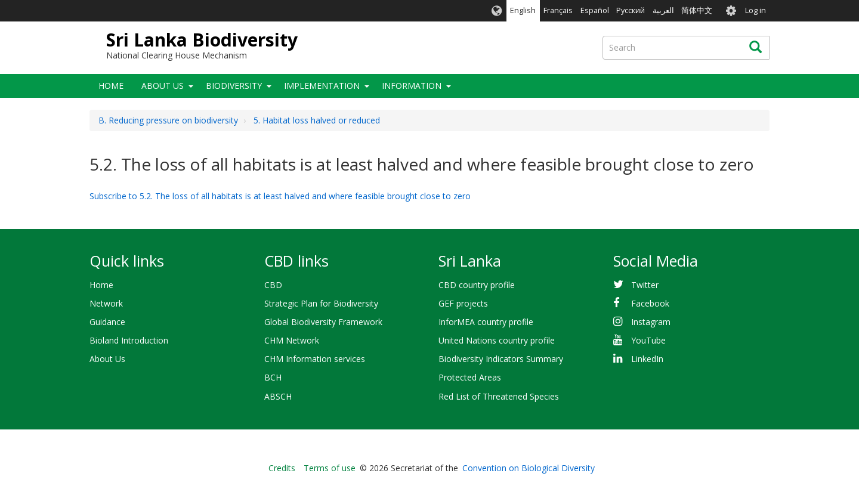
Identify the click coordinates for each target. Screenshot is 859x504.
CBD (273, 285)
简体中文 (697, 10)
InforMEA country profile (486, 322)
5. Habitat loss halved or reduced (317, 120)
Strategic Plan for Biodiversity (321, 303)
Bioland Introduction (129, 340)
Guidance (107, 322)
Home (111, 86)
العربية (663, 10)
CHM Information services (315, 359)
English (523, 10)
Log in (756, 10)
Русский (631, 10)
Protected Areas (470, 377)
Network (106, 303)
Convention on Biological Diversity (529, 468)
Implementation (322, 86)
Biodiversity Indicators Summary (501, 359)
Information (412, 86)
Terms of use (330, 468)
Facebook (650, 303)
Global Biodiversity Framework (323, 322)
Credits (282, 468)
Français (558, 10)
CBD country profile (477, 285)
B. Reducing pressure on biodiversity (168, 120)
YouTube (648, 340)
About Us (163, 86)
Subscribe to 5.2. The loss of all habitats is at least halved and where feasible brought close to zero (280, 196)
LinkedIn (647, 359)
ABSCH (278, 396)
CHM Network (292, 340)
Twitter (645, 285)
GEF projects (463, 303)
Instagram (651, 322)
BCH (273, 377)
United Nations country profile (497, 340)
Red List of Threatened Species (499, 396)
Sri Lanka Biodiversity (202, 40)
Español (595, 10)
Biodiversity (234, 86)
